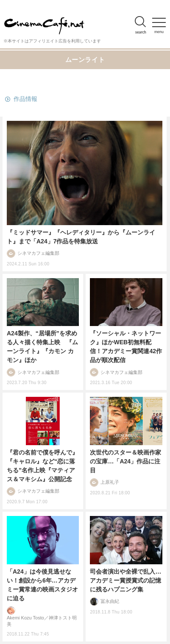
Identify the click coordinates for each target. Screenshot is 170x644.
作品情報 (25, 99)
